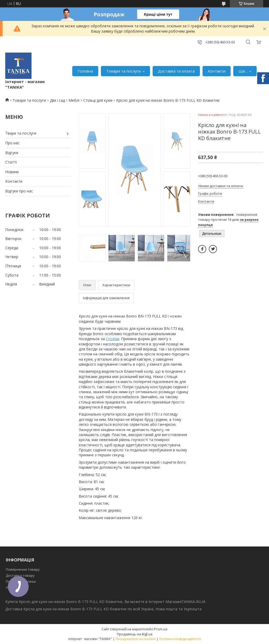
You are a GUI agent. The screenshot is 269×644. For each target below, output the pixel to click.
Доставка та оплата (176, 71)
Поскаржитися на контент (136, 639)
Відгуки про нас (19, 191)
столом (113, 339)
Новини (12, 172)
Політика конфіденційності (180, 639)
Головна (85, 71)
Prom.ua (161, 629)
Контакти (217, 71)
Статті (11, 162)
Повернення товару (23, 569)
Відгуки (12, 153)
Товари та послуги (123, 71)
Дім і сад (57, 100)
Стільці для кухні (98, 100)
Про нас (12, 143)
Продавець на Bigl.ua (135, 634)
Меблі (74, 100)
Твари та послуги (21, 133)
